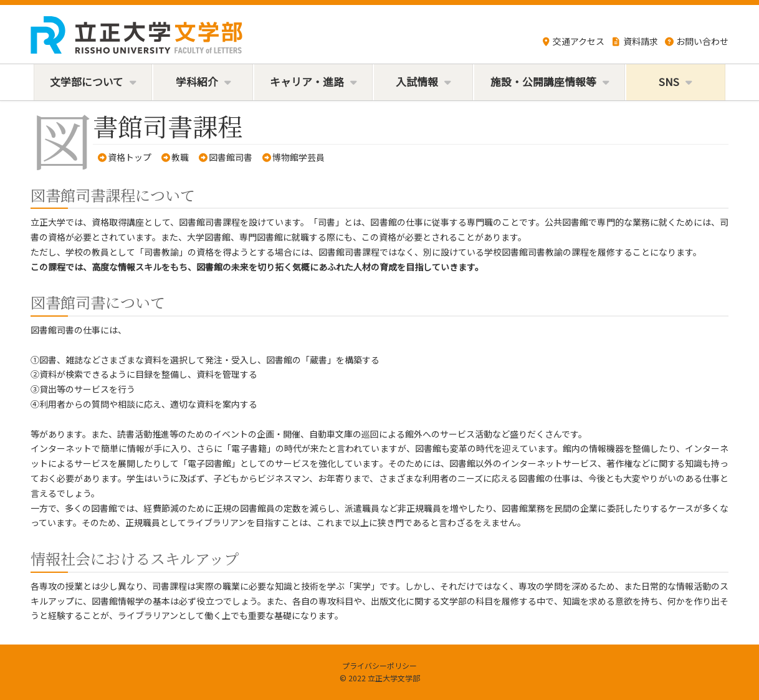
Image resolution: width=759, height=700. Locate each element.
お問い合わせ (697, 41)
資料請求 (634, 41)
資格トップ (130, 157)
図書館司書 (231, 157)
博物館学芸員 (298, 157)
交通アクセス (573, 41)
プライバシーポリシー (379, 665)
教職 (180, 157)
